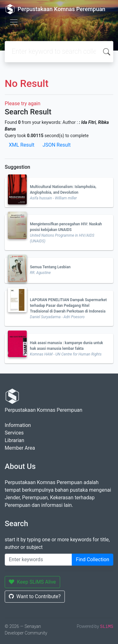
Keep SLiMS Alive (32, 582)
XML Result (22, 145)
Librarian (14, 440)
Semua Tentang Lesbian (50, 267)
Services (14, 433)
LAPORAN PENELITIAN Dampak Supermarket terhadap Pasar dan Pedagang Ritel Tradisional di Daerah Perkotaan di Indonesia (68, 306)
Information (18, 425)
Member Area (20, 448)
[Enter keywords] (38, 560)
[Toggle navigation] (14, 22)
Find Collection (93, 559)
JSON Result (56, 145)
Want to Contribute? (35, 596)
